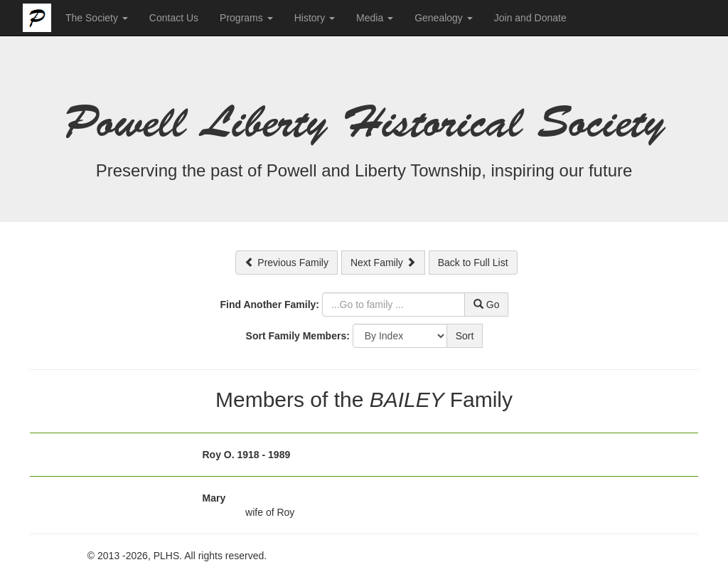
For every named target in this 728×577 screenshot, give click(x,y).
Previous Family (286, 263)
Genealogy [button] (444, 18)
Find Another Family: (270, 305)
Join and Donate (530, 18)
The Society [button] (97, 18)
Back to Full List (473, 263)
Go (487, 305)
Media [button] (375, 18)
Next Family (383, 263)
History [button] (315, 18)
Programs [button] (246, 18)
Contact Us (174, 18)
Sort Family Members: (298, 336)
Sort (465, 336)
